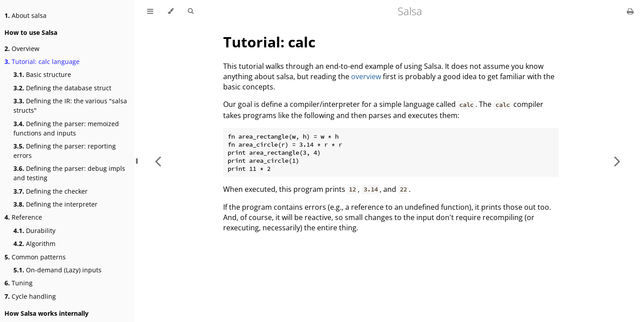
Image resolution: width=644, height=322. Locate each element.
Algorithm (34, 244)
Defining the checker (51, 191)
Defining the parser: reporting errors (65, 151)
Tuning (19, 283)
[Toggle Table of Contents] (150, 11)
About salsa (25, 15)
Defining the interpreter (55, 204)
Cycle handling (30, 296)
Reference (23, 217)
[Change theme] (171, 11)
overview (366, 76)
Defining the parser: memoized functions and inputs (66, 128)
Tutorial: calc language (42, 61)
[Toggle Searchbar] (191, 11)
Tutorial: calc (269, 42)
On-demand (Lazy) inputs (57, 270)
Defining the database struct (62, 88)
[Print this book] (630, 11)
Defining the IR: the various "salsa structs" (70, 106)
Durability (34, 231)
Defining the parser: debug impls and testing (69, 173)
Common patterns (35, 257)
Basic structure (42, 74)
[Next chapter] (617, 161)
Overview (22, 49)
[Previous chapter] (158, 161)
